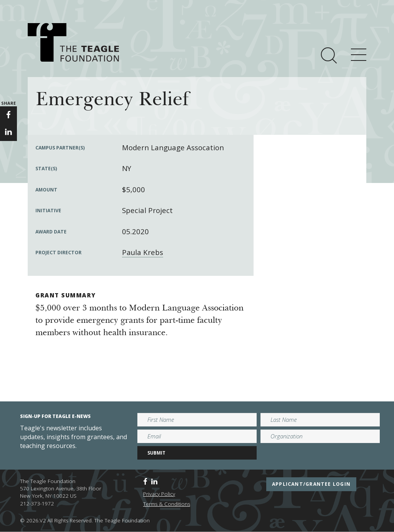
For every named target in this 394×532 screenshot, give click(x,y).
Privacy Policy (159, 494)
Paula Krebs (143, 252)
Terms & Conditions (167, 504)
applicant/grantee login (311, 484)
